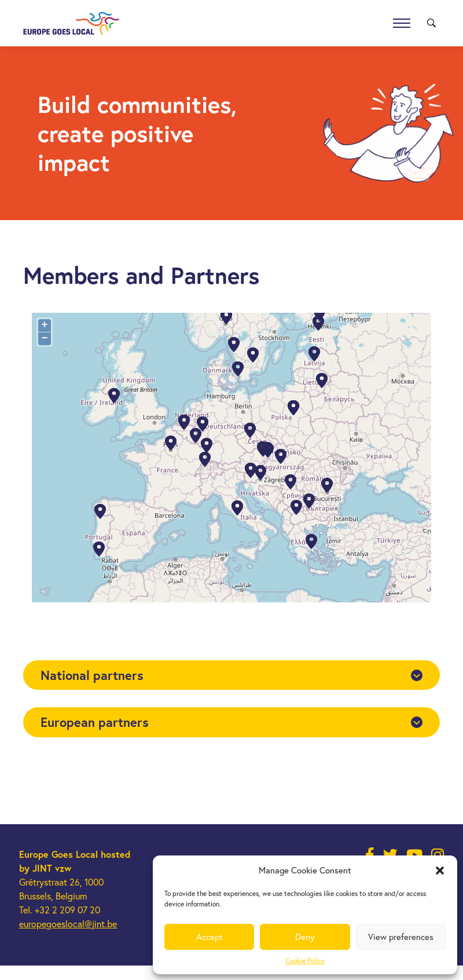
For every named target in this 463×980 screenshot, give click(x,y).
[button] (440, 871)
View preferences (401, 937)
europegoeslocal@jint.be (68, 924)
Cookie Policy (305, 961)
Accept (210, 937)
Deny (305, 937)
